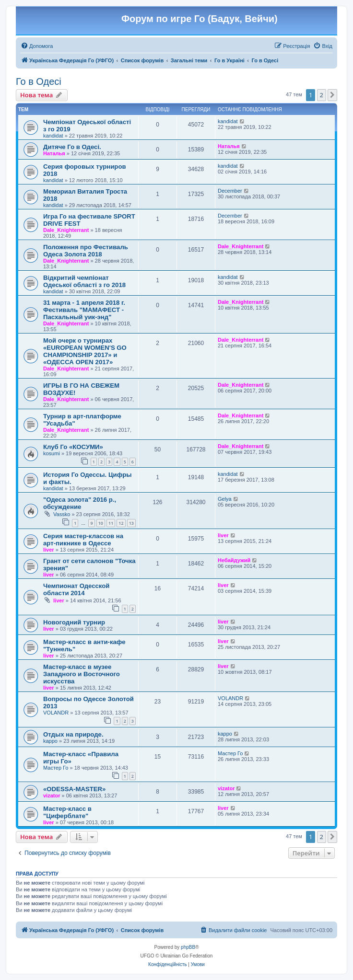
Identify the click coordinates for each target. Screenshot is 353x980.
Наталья (54, 153)
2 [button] (322, 95)
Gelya (225, 499)
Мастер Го (56, 768)
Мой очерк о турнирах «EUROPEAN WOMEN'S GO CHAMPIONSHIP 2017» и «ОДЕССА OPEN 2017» (85, 351)
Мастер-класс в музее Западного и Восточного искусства (82, 674)
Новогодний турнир (74, 622)
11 (111, 523)
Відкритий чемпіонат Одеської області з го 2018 (84, 281)
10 (101, 523)
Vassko (62, 514)
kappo (50, 741)
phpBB (188, 947)
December (230, 191)
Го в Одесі (39, 81)
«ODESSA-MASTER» (74, 789)
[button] (332, 95)
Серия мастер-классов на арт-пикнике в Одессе (83, 540)
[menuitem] (37, 46)
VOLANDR (56, 713)
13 (131, 523)
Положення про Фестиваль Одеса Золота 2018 (86, 251)
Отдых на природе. (73, 734)
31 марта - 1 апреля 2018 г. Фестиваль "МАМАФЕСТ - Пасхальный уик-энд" (84, 310)
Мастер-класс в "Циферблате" (67, 812)
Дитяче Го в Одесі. (72, 147)
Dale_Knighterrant (66, 230)
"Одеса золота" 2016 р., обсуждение (80, 503)
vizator (52, 796)
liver (49, 550)
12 (121, 523)
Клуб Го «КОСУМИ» (73, 447)
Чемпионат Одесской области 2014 (76, 589)
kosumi (52, 453)
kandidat (53, 136)
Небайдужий (234, 560)
